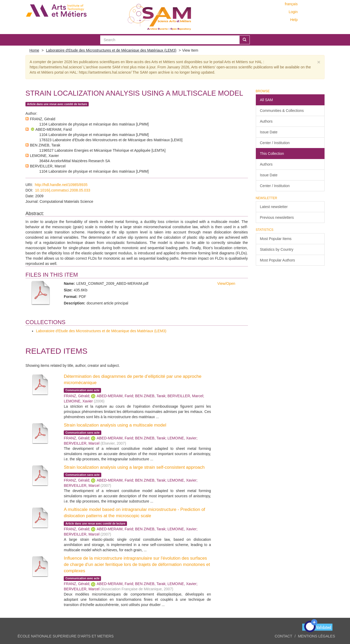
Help (294, 20)
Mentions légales (316, 636)
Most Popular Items (276, 239)
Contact (283, 636)
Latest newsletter (274, 207)
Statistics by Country (277, 249)
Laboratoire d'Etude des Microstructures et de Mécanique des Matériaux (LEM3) (111, 50)
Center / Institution (275, 143)
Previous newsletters (277, 217)
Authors (266, 121)
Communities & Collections (282, 111)
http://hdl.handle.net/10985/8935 (61, 185)
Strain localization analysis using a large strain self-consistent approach (134, 467)
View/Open (226, 283)
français (291, 4)
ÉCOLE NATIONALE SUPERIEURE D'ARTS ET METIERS (66, 636)
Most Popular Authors (278, 260)
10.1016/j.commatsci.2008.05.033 (63, 190)
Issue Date (269, 132)
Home (34, 50)
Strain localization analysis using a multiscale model (115, 425)
